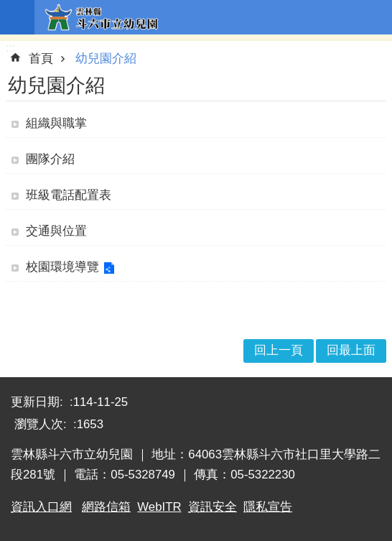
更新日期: (38, 402)
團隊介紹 (50, 159)
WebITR (159, 507)
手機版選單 (17, 17)
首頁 (41, 59)
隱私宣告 (268, 507)
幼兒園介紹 (106, 59)
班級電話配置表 (69, 195)
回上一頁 (279, 350)
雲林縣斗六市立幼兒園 (213, 17)
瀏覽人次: (42, 424)
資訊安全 (213, 507)
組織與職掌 (56, 123)
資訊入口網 (41, 507)
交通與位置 (56, 231)
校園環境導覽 (62, 267)
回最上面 (351, 350)
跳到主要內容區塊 (8, 8)
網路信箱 (106, 507)
